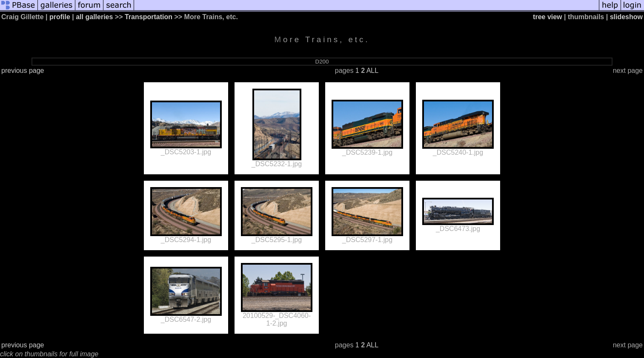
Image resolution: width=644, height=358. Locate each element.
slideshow (626, 17)
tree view (547, 17)
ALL (372, 71)
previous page (23, 71)
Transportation (149, 17)
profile (60, 17)
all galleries (94, 17)
